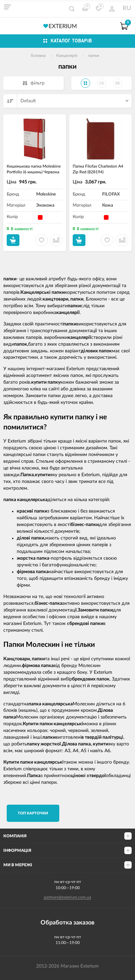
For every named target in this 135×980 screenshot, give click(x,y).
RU (127, 8)
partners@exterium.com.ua (67, 897)
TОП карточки (33, 813)
